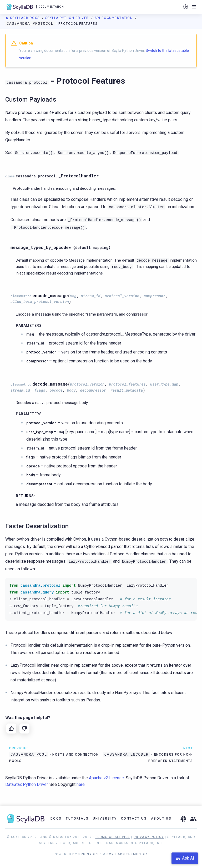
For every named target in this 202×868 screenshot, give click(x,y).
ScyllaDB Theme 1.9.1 (127, 854)
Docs (56, 819)
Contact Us (134, 819)
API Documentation (114, 18)
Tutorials (77, 819)
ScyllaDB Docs (23, 18)
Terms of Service (113, 837)
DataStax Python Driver (26, 784)
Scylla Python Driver (68, 18)
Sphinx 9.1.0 (90, 854)
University (105, 819)
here (81, 784)
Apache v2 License (106, 778)
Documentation (51, 7)
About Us (161, 819)
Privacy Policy (149, 837)
